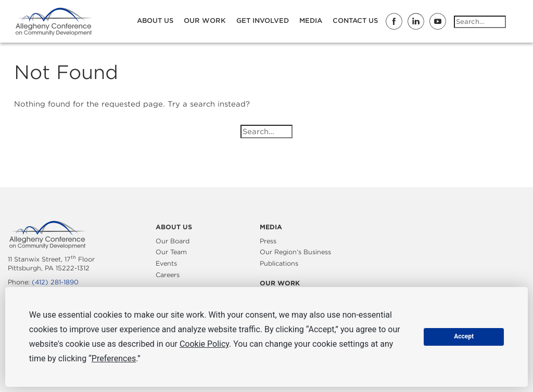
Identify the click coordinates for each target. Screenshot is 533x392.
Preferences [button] (114, 358)
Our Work (205, 21)
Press (268, 241)
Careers (168, 275)
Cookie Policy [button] (204, 344)
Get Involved (263, 21)
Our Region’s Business (295, 252)
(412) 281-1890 (55, 282)
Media (311, 21)
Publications (279, 263)
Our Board (173, 241)
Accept (464, 336)
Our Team (171, 252)
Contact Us (355, 21)
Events (166, 263)
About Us (155, 21)
